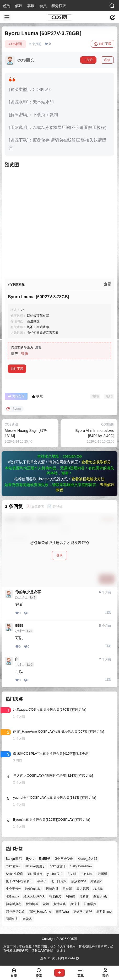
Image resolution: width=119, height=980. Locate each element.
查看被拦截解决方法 (88, 479)
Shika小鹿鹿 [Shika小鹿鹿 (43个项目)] (14, 874)
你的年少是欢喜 (28, 592)
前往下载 (103, 44)
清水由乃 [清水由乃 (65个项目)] (55, 896)
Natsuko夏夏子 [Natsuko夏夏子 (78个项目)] (35, 866)
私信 (107, 60)
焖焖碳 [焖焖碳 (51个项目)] (71, 896)
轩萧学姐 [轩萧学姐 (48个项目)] (90, 904)
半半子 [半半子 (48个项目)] (42, 881)
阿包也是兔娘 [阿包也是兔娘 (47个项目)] (15, 912)
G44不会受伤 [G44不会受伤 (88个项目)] (64, 859)
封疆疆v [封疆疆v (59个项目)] (96, 881)
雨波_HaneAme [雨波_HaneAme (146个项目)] (40, 912)
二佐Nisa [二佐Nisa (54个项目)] (87, 874)
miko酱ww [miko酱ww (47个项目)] (13, 866)
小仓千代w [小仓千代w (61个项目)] (13, 889)
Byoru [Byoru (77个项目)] (30, 859)
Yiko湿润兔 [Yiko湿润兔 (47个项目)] (35, 874)
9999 (19, 625)
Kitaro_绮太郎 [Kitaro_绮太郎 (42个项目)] (87, 859)
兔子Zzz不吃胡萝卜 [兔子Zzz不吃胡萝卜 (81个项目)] (19, 881)
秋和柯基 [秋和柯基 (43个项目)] (32, 904)
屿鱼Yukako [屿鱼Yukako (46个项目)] (33, 889)
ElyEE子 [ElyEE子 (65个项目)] (45, 859)
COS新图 (15, 44)
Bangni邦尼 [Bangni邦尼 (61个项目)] (14, 859)
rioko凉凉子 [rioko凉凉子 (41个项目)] (58, 866)
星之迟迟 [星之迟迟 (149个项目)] (83, 889)
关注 (88, 60)
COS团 (72, 939)
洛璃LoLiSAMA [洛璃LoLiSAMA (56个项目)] (34, 896)
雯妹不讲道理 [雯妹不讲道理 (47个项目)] (83, 912)
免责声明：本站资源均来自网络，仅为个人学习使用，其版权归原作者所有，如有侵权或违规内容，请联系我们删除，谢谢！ (58, 949)
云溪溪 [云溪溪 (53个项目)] (102, 874)
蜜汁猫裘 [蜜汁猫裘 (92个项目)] (59, 904)
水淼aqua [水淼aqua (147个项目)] (12, 896)
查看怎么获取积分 (96, 462)
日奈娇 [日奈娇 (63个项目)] (67, 889)
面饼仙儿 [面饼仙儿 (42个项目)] (12, 919)
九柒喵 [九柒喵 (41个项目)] (72, 874)
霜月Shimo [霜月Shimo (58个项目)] (104, 912)
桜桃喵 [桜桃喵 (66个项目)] (98, 889)
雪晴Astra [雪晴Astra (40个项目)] (62, 912)
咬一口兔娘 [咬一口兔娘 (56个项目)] (59, 881)
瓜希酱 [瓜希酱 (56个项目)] (84, 896)
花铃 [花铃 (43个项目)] (46, 904)
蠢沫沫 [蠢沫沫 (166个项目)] (75, 904)
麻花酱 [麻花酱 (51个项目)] (27, 919)
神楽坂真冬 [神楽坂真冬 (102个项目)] (14, 904)
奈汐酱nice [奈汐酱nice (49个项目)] (79, 881)
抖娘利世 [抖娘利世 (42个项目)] (52, 889)
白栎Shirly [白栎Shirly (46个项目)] (100, 896)
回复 (108, 612)
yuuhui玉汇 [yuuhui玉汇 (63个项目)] (55, 874)
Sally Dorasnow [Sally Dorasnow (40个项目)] (81, 866)
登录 (25, 353)
